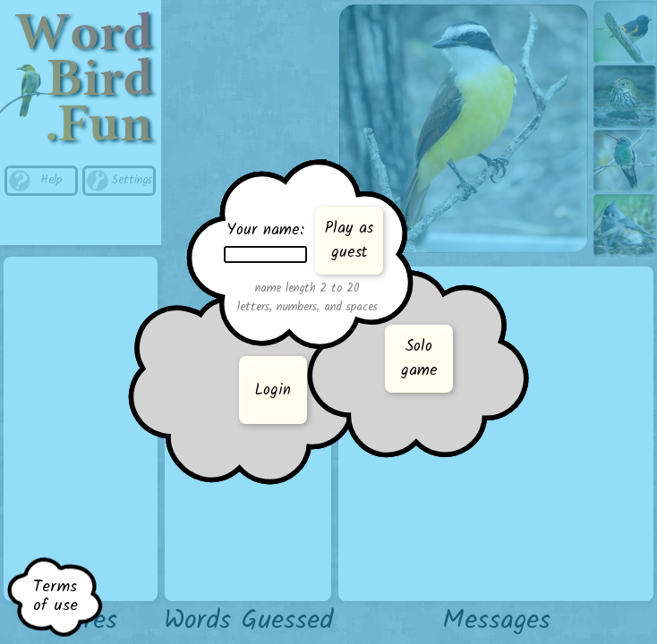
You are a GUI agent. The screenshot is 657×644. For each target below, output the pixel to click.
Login (273, 390)
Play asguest (349, 241)
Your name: (265, 241)
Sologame (419, 359)
